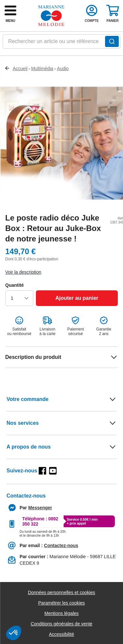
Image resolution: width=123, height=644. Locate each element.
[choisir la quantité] (19, 298)
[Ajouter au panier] (77, 298)
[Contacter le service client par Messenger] (40, 508)
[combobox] (62, 43)
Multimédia (42, 69)
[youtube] (53, 471)
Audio (63, 69)
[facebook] (42, 471)
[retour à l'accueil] (51, 16)
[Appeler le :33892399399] (43, 532)
